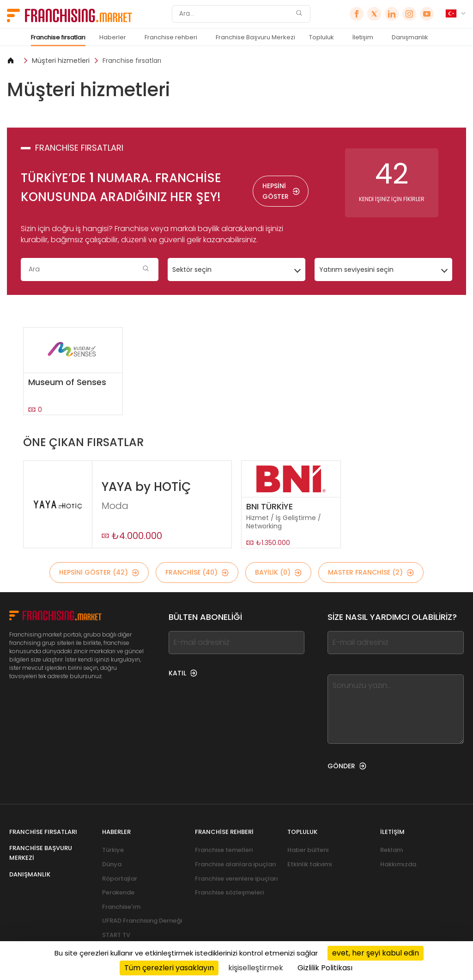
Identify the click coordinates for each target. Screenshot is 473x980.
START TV (116, 935)
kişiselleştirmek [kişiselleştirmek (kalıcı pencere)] (256, 968)
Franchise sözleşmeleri (229, 892)
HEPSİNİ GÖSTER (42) (99, 572)
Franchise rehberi (171, 37)
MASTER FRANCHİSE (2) (371, 572)
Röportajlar (120, 879)
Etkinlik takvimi (309, 864)
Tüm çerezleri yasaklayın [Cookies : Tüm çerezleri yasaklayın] (169, 968)
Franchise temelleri (224, 850)
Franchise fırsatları (58, 37)
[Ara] (235, 14)
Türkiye (113, 850)
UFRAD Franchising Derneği (142, 921)
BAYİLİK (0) (278, 572)
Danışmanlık (410, 37)
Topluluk (321, 37)
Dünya (112, 864)
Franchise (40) (197, 572)
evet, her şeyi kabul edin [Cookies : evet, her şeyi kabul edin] (376, 953)
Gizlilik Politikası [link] (325, 968)
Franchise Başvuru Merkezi (255, 37)
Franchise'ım (121, 907)
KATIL (183, 673)
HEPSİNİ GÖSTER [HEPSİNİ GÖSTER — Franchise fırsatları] (281, 191)
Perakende (118, 892)
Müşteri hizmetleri (61, 61)
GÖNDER (347, 766)
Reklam (391, 850)
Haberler (113, 37)
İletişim (363, 37)
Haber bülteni (308, 850)
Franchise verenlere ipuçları (236, 879)
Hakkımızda (398, 864)
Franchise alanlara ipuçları (236, 864)
